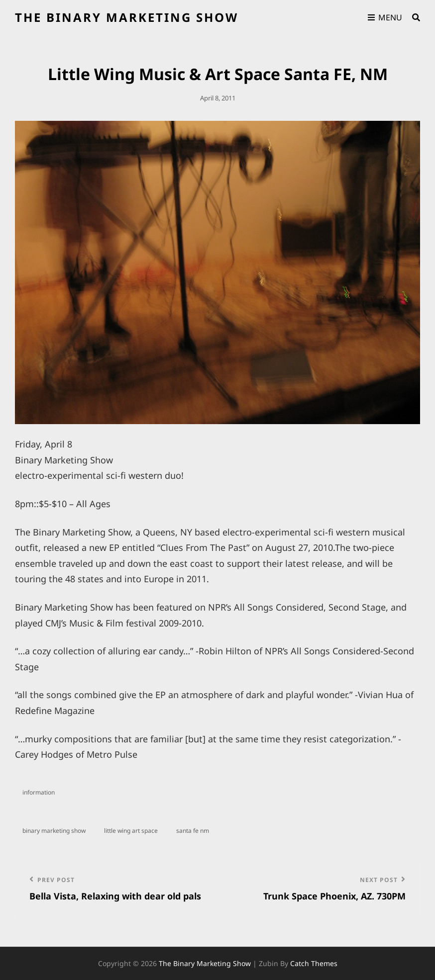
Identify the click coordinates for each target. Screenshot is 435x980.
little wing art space (131, 831)
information (39, 792)
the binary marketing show (127, 17)
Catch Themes (314, 963)
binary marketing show (54, 831)
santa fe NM (193, 831)
